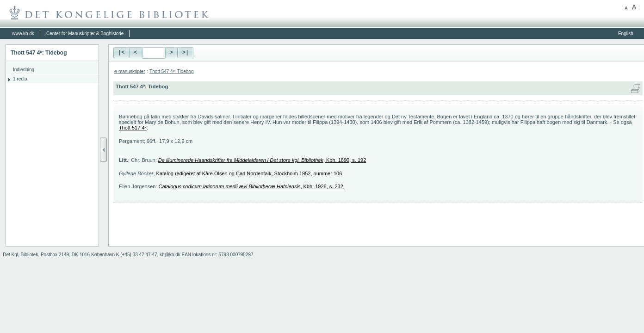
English (626, 34)
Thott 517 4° (133, 128)
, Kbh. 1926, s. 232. (251, 186)
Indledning (24, 70)
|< (121, 53)
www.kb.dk (23, 34)
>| (186, 53)
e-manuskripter (130, 71)
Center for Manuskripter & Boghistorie (85, 34)
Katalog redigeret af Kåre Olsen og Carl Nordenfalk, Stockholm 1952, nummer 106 (249, 173)
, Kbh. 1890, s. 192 (262, 160)
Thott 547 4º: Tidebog (171, 71)
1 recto (20, 79)
